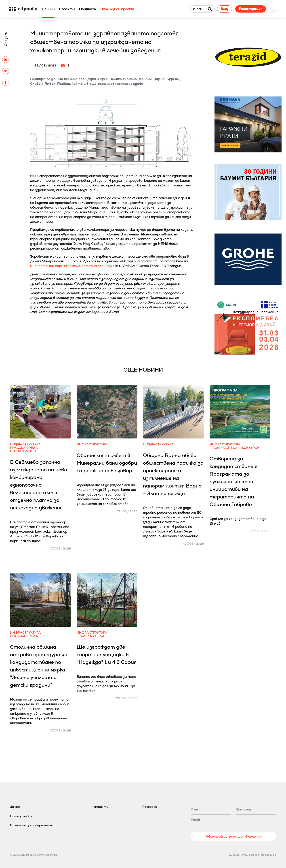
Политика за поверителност (34, 825)
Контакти (100, 807)
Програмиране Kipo (263, 855)
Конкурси (251, 448)
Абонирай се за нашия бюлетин (233, 836)
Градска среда (24, 448)
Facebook (150, 807)
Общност (87, 9)
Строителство (23, 451)
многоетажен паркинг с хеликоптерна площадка (72, 266)
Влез (225, 9)
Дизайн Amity (238, 855)
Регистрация (251, 9)
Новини (48, 9)
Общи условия (21, 816)
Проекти (67, 9)
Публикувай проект (117, 9)
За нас (15, 807)
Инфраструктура (25, 444)
